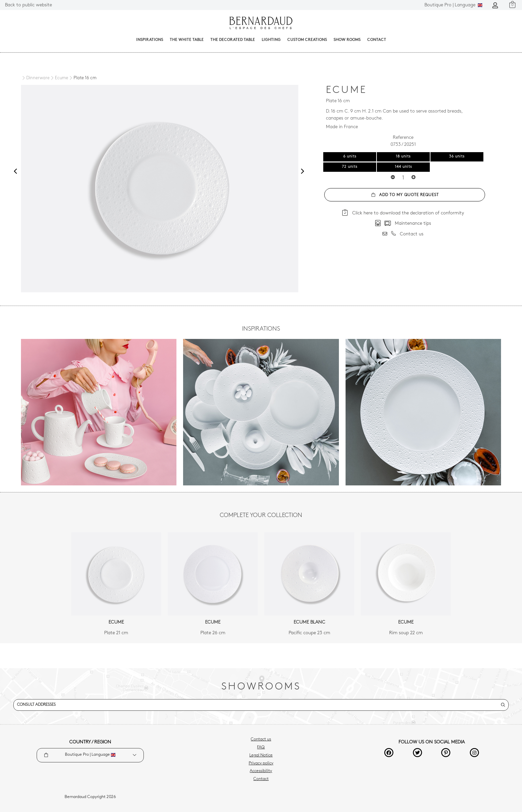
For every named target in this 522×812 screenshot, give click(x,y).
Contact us (261, 739)
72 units (350, 167)
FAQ (261, 747)
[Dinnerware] (35, 78)
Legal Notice (261, 755)
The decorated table (233, 40)
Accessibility (261, 771)
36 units (457, 157)
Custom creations (307, 40)
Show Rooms (347, 40)
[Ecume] (59, 78)
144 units (403, 167)
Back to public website (28, 5)
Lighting (271, 40)
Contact (377, 40)
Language (453, 5)
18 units (403, 157)
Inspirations (150, 40)
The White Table (187, 40)
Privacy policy (261, 763)
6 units (350, 157)
